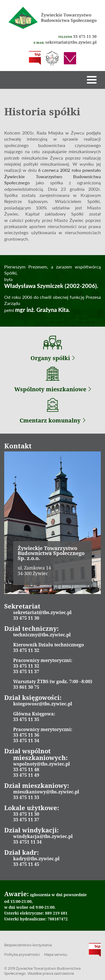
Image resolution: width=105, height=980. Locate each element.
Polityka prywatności (22, 955)
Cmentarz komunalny (53, 420)
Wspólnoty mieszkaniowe (53, 389)
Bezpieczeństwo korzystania (28, 945)
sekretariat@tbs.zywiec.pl (71, 42)
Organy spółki (53, 358)
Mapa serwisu (56, 955)
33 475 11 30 (85, 36)
